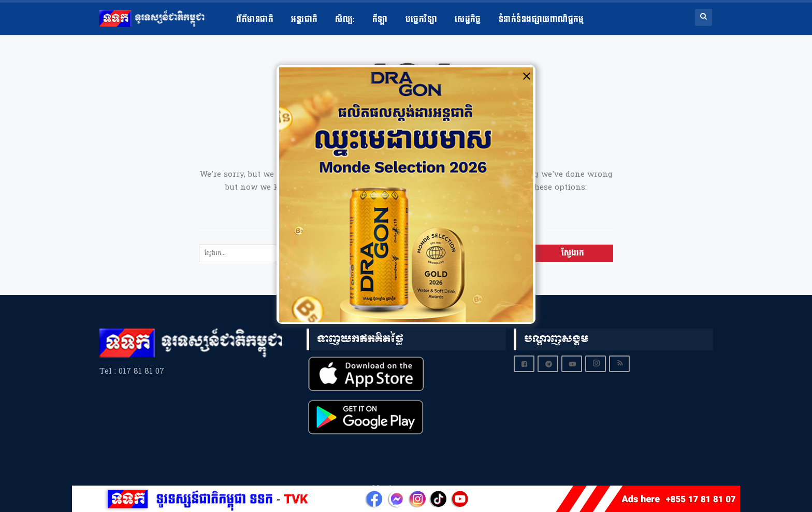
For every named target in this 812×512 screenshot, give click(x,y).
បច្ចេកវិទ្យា (421, 19)
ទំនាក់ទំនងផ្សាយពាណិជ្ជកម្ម (541, 19)
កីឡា (380, 19)
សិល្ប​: (345, 19)
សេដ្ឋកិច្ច (468, 19)
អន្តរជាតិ (304, 19)
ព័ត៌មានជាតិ (255, 19)
